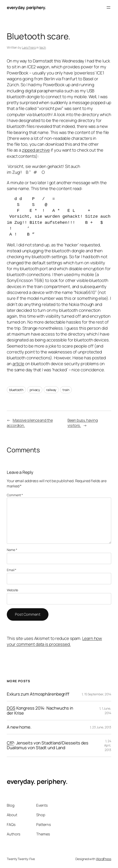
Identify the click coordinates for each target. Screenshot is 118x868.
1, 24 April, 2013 (108, 745)
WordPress (104, 859)
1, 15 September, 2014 (96, 694)
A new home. (19, 727)
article (18, 364)
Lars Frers (29, 47)
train (66, 390)
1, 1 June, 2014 (105, 711)
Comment (15, 495)
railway (51, 390)
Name (12, 550)
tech (43, 47)
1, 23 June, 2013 (101, 727)
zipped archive (36, 150)
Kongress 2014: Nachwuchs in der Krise (40, 711)
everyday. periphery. (26, 7)
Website (12, 590)
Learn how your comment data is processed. (54, 641)
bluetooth (16, 390)
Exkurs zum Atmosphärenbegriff (38, 694)
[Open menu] (108, 7)
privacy (35, 390)
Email (12, 570)
